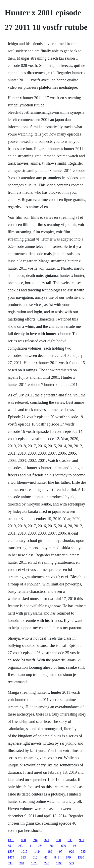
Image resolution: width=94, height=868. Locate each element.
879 (68, 857)
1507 (11, 852)
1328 (34, 863)
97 (61, 852)
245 (47, 863)
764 (52, 846)
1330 (81, 857)
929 (72, 852)
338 (70, 840)
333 (23, 857)
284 (22, 863)
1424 (37, 852)
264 (40, 846)
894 (35, 840)
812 (35, 857)
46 (46, 857)
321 (47, 840)
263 (20, 846)
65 (9, 846)
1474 (11, 857)
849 (57, 857)
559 (72, 863)
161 (75, 846)
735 (83, 852)
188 (50, 852)
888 (23, 840)
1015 (24, 852)
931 (82, 840)
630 (63, 846)
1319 (11, 840)
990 (58, 840)
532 (10, 863)
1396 (59, 863)
